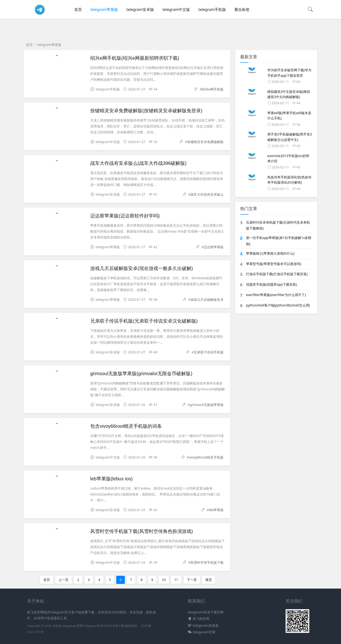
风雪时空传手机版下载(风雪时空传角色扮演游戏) (141, 531)
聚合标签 (242, 9)
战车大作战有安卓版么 (207, 194)
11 (176, 580)
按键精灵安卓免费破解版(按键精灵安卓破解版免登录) (146, 111)
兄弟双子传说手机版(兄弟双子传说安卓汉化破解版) (144, 321)
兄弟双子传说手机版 (209, 352)
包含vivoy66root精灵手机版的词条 (126, 426)
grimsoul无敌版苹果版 (207, 405)
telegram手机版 (212, 9)
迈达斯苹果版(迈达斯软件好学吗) (125, 216)
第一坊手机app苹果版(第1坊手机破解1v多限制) (279, 241)
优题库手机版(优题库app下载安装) (271, 284)
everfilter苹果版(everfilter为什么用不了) (276, 295)
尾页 (209, 580)
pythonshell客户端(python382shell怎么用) (278, 305)
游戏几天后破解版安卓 (207, 299)
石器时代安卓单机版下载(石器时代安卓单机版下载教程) (278, 225)
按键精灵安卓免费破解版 (205, 142)
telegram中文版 (176, 9)
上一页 (63, 580)
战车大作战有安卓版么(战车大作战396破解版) (138, 163)
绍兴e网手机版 (213, 89)
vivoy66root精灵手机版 (206, 457)
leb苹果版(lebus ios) (111, 479)
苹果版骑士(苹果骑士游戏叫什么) (270, 253)
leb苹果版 (216, 510)
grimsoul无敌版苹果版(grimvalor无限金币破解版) (141, 374)
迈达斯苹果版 (214, 247)
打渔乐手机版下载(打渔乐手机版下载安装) (277, 274)
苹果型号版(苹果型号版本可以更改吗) (274, 264)
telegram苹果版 (104, 9)
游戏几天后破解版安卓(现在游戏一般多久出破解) (141, 268)
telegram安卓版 (140, 9)
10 (164, 580)
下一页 (192, 580)
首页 (78, 9)
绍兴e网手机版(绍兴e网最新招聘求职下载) (135, 58)
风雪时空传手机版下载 (207, 562)
